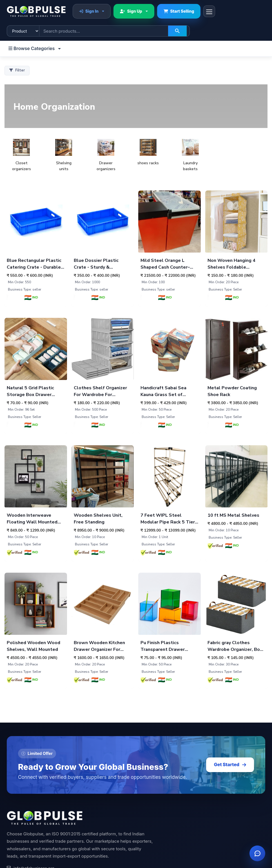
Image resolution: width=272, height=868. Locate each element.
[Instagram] (41, 790)
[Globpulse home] (36, 11)
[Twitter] (69, 790)
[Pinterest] (26, 790)
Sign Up (131, 11)
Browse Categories (32, 48)
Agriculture (151, 818)
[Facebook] (83, 790)
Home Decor (153, 826)
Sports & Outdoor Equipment (168, 860)
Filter (17, 70)
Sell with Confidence (26, 818)
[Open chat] (257, 853)
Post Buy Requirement (27, 826)
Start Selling (179, 11)
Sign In (89, 11)
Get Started (230, 653)
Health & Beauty (156, 843)
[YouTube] (55, 790)
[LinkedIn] (12, 790)
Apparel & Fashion (158, 852)
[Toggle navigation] (209, 11)
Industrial (150, 835)
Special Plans (19, 843)
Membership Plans (24, 835)
